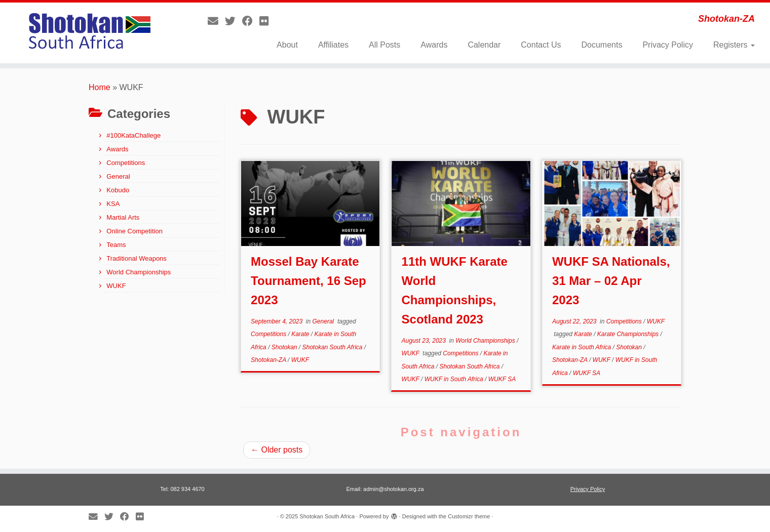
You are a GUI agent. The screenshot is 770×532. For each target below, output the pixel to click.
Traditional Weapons (137, 258)
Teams (116, 245)
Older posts (277, 450)
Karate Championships (629, 334)
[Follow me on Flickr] (267, 21)
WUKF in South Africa (455, 379)
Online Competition (134, 231)
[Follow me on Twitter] (234, 21)
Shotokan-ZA (269, 360)
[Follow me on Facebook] (251, 21)
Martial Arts (123, 217)
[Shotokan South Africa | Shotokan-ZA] (89, 33)
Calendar (484, 45)
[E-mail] (216, 21)
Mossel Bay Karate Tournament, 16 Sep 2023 (309, 281)
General (118, 176)
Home (100, 87)
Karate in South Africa (583, 347)
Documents (602, 45)
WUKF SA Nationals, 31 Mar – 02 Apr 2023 (611, 281)
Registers (734, 45)
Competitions (126, 163)
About (287, 45)
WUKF (116, 286)
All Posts (384, 45)
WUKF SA (502, 379)
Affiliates (333, 45)
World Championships (139, 272)
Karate (301, 334)
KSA (113, 204)
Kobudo (118, 190)
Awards (434, 45)
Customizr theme (469, 516)
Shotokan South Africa (333, 347)
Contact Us (541, 45)
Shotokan (285, 347)
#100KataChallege (133, 135)
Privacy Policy (668, 45)
